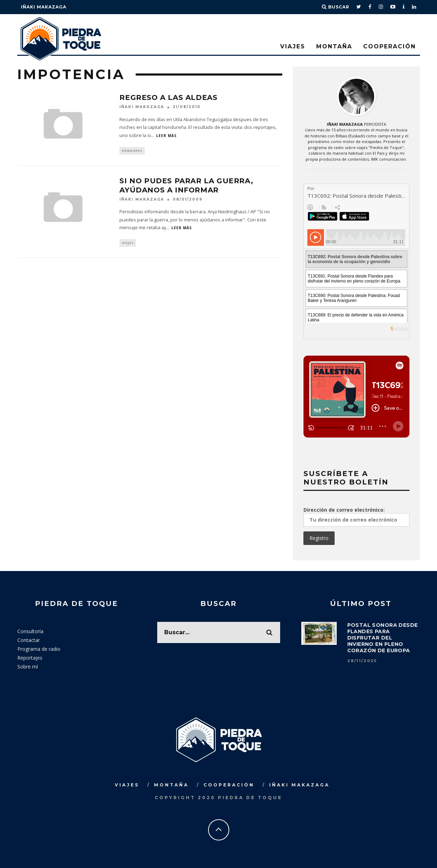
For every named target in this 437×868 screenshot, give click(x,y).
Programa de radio (39, 648)
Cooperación (389, 46)
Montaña (334, 46)
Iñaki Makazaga (44, 7)
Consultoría (30, 631)
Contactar (29, 639)
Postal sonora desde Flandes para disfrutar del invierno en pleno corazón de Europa (383, 637)
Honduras (132, 151)
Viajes (293, 46)
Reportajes (30, 657)
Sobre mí (28, 666)
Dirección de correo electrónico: (356, 516)
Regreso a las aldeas (168, 97)
